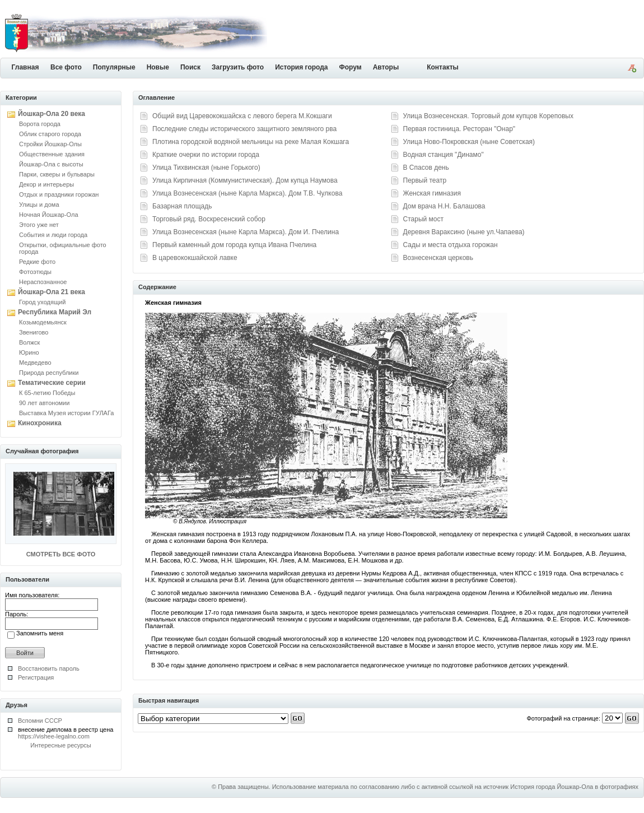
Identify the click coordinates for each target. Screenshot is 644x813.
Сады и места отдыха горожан (451, 245)
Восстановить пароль (49, 668)
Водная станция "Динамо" (444, 155)
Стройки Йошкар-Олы (50, 144)
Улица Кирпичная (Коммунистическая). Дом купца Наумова (245, 180)
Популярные (114, 67)
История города (301, 67)
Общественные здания (52, 154)
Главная (25, 67)
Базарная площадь (182, 206)
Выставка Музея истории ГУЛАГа (66, 413)
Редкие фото (37, 262)
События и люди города (53, 235)
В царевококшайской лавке (195, 258)
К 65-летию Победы (47, 393)
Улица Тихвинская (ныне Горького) (206, 168)
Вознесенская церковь (438, 258)
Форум (351, 67)
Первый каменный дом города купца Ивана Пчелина (234, 245)
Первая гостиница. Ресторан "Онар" (459, 129)
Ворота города (40, 124)
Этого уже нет (39, 225)
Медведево (35, 363)
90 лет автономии (44, 403)
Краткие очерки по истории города (206, 155)
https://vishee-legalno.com (54, 736)
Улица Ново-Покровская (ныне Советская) (469, 142)
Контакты (443, 67)
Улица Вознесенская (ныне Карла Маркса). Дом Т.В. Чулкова (247, 193)
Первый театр (425, 180)
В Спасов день (426, 168)
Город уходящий (42, 302)
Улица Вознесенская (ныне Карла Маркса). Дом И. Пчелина (246, 232)
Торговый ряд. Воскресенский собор (209, 219)
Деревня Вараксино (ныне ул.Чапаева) (464, 232)
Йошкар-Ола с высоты (51, 164)
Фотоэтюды (35, 272)
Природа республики (49, 373)
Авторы (386, 67)
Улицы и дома (39, 205)
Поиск (190, 67)
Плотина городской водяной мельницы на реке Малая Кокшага (251, 142)
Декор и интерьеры (46, 184)
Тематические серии (52, 383)
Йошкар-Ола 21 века (52, 292)
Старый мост (423, 219)
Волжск (29, 342)
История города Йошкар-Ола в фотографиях (574, 787)
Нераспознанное (43, 282)
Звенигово (34, 332)
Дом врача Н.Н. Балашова (444, 206)
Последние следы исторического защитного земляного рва (244, 129)
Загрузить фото (238, 67)
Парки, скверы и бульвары (57, 174)
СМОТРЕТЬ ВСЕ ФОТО (61, 554)
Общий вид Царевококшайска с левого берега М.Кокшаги (242, 116)
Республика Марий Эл (55, 312)
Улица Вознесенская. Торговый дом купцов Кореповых (488, 116)
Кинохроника (40, 423)
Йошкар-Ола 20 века (52, 114)
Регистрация (36, 677)
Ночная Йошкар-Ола (49, 215)
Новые (158, 67)
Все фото (66, 67)
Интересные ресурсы (61, 745)
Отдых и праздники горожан (59, 194)
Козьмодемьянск (43, 322)
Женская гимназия (432, 193)
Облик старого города (50, 134)
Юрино (29, 352)
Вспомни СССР (40, 721)
